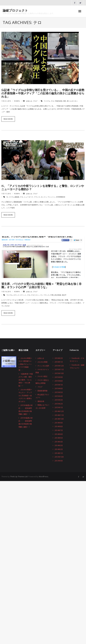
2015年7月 (59, 385)
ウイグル (47, 101)
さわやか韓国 (42, 362)
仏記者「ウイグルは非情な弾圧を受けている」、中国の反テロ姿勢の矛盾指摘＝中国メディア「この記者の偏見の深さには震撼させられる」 (43, 93)
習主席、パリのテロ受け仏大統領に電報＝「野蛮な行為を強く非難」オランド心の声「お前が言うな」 (41, 284)
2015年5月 (59, 392)
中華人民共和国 (56, 293)
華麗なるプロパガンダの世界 (42, 407)
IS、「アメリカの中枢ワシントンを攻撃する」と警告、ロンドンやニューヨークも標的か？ (43, 185)
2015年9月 (59, 377)
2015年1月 (59, 407)
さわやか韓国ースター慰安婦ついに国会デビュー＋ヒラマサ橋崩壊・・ (25, 364)
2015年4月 (59, 396)
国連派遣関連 (42, 391)
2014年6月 (59, 434)
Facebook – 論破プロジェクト (77, 366)
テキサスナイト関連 (42, 371)
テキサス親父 (42, 376)
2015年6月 (59, 388)
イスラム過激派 (14, 195)
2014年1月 (59, 453)
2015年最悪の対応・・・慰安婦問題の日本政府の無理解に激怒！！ (26, 410)
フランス (37, 195)
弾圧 (65, 101)
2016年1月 (59, 362)
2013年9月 (59, 461)
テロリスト (35, 293)
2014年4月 (59, 442)
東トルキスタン (72, 101)
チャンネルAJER (43, 366)
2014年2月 (59, 449)
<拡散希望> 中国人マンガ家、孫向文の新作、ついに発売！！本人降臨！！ (26, 380)
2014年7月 (59, 430)
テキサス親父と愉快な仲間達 (42, 382)
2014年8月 (59, 426)
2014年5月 (59, 438)
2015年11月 (59, 369)
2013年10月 (59, 457)
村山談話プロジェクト (42, 396)
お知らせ (29, 101)
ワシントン (52, 195)
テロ (52, 101)
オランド (16, 293)
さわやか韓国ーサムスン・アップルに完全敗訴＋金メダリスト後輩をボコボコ (25, 395)
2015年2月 (59, 404)
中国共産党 (59, 101)
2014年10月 (59, 419)
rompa (17, 101)
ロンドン (44, 195)
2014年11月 (59, 415)
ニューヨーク (28, 195)
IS (7, 195)
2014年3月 (59, 445)
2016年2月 (59, 358)
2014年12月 (59, 411)
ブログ (35, 101)
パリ (41, 293)
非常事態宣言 (61, 195)
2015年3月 (59, 400)
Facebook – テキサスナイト (77, 360)
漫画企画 (41, 401)
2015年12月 (59, 366)
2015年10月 (59, 373)
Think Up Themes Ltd (19, 476)
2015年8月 (59, 381)
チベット (23, 293)
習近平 (64, 293)
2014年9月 (59, 423)
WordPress (44, 476)
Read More (8, 119)
